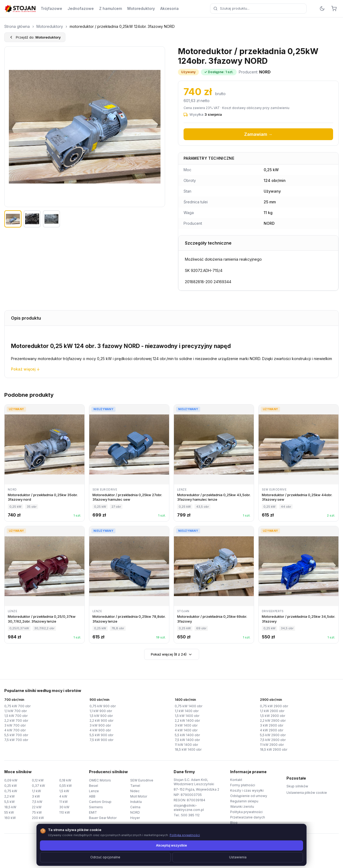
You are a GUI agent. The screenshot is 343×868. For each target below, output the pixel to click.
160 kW (10, 818)
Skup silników (297, 786)
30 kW (64, 807)
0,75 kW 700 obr (17, 706)
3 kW (36, 796)
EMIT (93, 812)
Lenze (94, 791)
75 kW (37, 812)
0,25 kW (11, 786)
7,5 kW (37, 802)
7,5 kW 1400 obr (187, 740)
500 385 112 (190, 815)
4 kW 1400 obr (186, 730)
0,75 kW (11, 791)
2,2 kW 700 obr (16, 721)
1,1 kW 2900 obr (272, 711)
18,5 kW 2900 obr (274, 749)
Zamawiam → (258, 134)
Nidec (135, 791)
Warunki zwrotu (242, 807)
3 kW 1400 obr (186, 725)
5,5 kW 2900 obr (273, 735)
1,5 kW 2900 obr (273, 716)
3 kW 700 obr (15, 725)
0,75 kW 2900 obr (274, 706)
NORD (135, 812)
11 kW (64, 802)
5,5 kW (10, 802)
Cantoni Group (100, 802)
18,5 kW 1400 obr (188, 749)
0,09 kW (11, 780)
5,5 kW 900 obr (101, 735)
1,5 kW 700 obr (16, 716)
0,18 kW (65, 780)
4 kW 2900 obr (272, 730)
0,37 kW (38, 786)
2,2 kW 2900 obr (273, 721)
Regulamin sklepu (244, 801)
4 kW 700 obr (15, 730)
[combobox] (258, 9)
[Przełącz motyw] (322, 9)
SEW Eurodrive (142, 780)
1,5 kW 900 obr (101, 716)
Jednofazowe (81, 8)
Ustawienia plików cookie (307, 793)
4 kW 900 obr (100, 730)
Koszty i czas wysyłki (247, 790)
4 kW (63, 796)
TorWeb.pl (208, 857)
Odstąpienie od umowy (249, 796)
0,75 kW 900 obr (103, 706)
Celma (135, 807)
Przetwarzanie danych (248, 817)
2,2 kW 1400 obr (187, 721)
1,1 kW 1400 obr (187, 711)
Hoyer (135, 818)
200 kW (38, 818)
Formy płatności (243, 785)
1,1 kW (36, 791)
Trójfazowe (51, 8)
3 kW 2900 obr (272, 725)
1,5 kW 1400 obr (187, 716)
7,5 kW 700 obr (16, 740)
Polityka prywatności (246, 812)
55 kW (9, 812)
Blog (234, 823)
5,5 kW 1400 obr (187, 735)
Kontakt (236, 780)
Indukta (136, 802)
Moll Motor (139, 796)
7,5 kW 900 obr (101, 740)
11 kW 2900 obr (272, 745)
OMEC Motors (100, 780)
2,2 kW (10, 796)
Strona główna (17, 26)
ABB (92, 796)
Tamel (135, 786)
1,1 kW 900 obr (101, 711)
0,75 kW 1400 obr (189, 706)
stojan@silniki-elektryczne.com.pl (189, 808)
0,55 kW (66, 786)
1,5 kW (64, 791)
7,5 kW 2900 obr (273, 740)
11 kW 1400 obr (186, 745)
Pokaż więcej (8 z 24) (172, 654)
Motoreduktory (141, 8)
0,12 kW (38, 780)
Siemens (96, 807)
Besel (94, 786)
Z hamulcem (111, 8)
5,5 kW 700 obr (16, 735)
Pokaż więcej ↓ (25, 369)
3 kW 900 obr (100, 725)
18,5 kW (10, 807)
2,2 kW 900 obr (101, 721)
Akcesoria (169, 8)
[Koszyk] (334, 9)
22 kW (37, 807)
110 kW (65, 812)
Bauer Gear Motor (103, 818)
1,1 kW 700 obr (16, 711)
